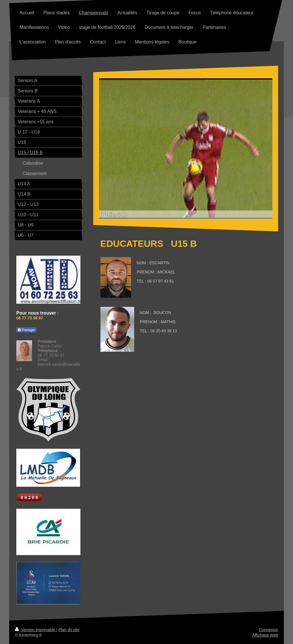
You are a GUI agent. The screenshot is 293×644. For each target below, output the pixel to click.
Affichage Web (265, 635)
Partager (26, 330)
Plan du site (69, 630)
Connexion (269, 630)
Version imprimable (36, 630)
